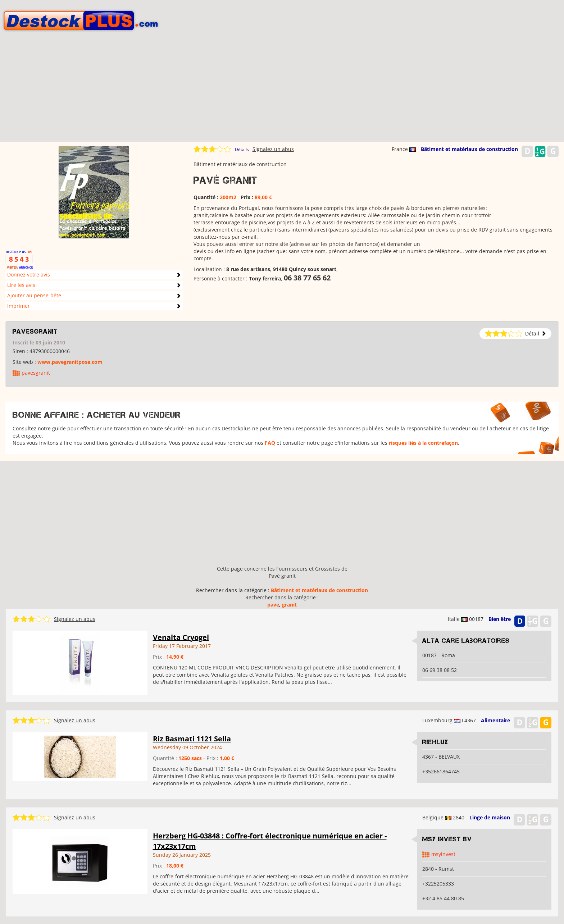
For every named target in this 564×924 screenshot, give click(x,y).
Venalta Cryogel (181, 637)
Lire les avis (21, 285)
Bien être (500, 619)
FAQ (270, 443)
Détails (242, 149)
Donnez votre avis (29, 275)
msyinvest (443, 854)
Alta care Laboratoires (466, 641)
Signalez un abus (273, 149)
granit (289, 605)
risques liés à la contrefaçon (423, 443)
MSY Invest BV (447, 839)
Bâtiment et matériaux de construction (469, 149)
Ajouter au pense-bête (34, 295)
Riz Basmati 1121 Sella (192, 739)
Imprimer (19, 306)
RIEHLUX (435, 742)
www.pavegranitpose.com (70, 362)
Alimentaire (495, 720)
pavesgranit (35, 331)
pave (273, 605)
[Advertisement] (282, 92)
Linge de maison (490, 817)
